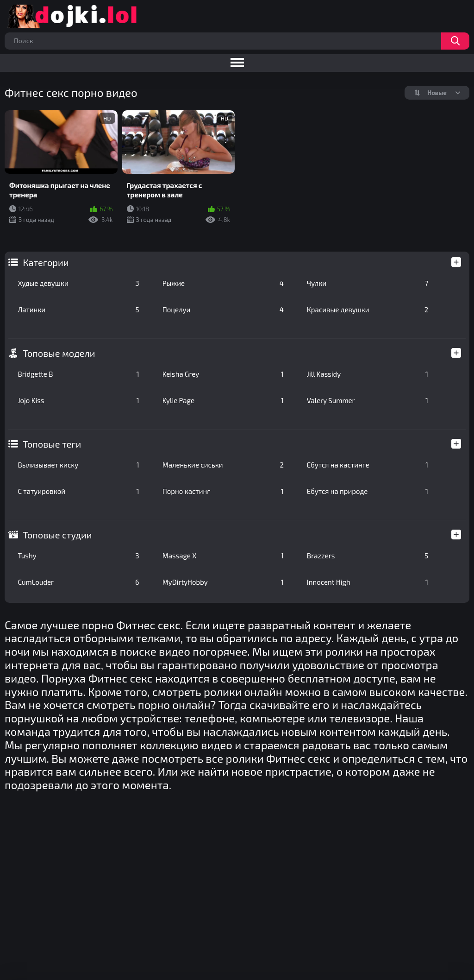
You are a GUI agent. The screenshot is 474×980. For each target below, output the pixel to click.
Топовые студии (57, 535)
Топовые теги (52, 444)
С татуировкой (78, 491)
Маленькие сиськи (223, 465)
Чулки (368, 283)
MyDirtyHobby (223, 582)
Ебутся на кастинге (368, 465)
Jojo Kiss (78, 400)
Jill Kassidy (368, 374)
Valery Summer (368, 400)
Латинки (78, 310)
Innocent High (368, 582)
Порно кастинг (223, 491)
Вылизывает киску (78, 465)
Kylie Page (223, 400)
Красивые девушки (368, 310)
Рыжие (223, 283)
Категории (46, 262)
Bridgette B (78, 374)
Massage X (223, 556)
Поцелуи (223, 310)
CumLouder (78, 582)
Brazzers (368, 556)
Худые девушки (78, 283)
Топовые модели (59, 353)
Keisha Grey (223, 374)
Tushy (78, 556)
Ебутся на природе (368, 491)
